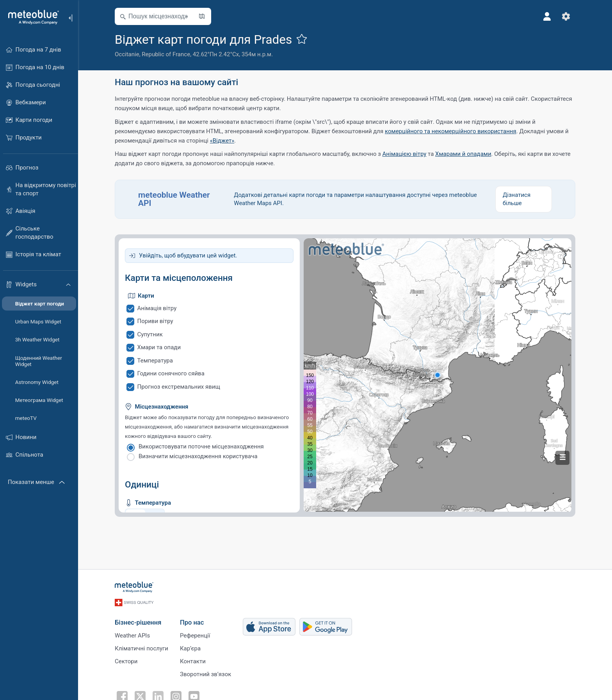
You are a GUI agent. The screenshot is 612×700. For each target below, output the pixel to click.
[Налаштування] (566, 16)
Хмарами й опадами (463, 154)
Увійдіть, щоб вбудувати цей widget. (188, 255)
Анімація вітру (157, 308)
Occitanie (127, 54)
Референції (195, 636)
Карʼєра (190, 648)
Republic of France (166, 54)
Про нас (192, 622)
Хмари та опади (159, 347)
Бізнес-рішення (138, 622)
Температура (155, 361)
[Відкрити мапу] (202, 16)
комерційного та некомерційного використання (451, 131)
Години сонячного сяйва (171, 373)
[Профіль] (547, 16)
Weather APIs (132, 636)
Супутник (150, 334)
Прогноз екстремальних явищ (179, 387)
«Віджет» (222, 141)
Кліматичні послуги (141, 648)
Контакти (193, 661)
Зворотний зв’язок (205, 674)
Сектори (126, 661)
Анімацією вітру (405, 154)
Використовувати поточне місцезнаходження (201, 446)
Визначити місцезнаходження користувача (198, 456)
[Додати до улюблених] (302, 39)
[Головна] (31, 17)
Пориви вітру (155, 321)
